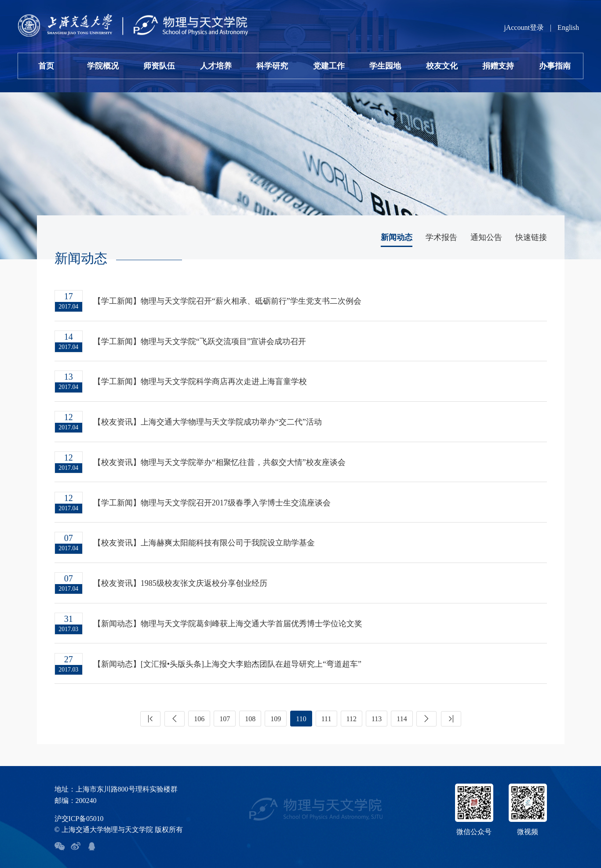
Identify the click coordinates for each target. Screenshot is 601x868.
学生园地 (385, 66)
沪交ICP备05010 (79, 815)
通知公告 (486, 237)
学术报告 (441, 237)
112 (351, 716)
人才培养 (216, 66)
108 (250, 716)
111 (326, 716)
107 (225, 716)
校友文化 (442, 66)
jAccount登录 (524, 27)
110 (301, 716)
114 (402, 716)
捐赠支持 (498, 66)
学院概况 (103, 66)
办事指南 (555, 66)
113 (377, 716)
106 (199, 716)
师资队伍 (159, 66)
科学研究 (272, 66)
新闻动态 (397, 237)
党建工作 (329, 66)
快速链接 (531, 237)
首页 (46, 66)
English (568, 27)
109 (276, 716)
